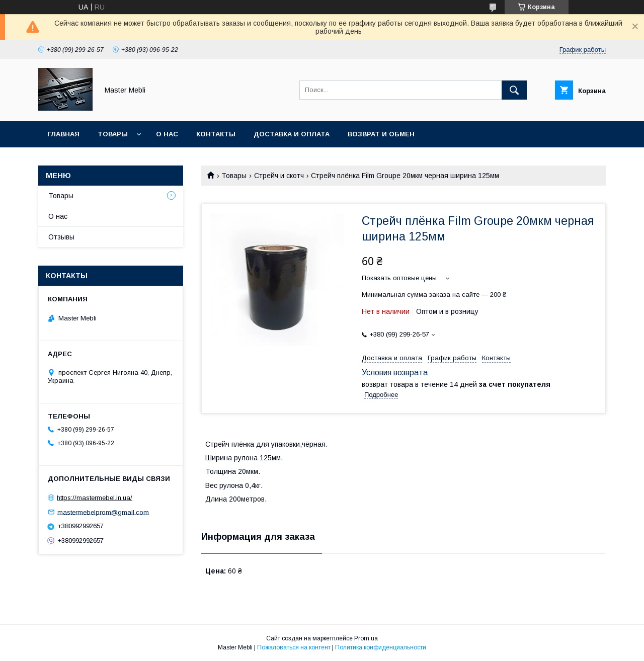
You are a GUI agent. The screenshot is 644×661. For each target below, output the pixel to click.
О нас (167, 134)
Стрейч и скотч (279, 176)
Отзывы (61, 237)
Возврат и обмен (381, 134)
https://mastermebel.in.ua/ (95, 498)
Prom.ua (366, 638)
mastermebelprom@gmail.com (103, 512)
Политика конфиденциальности (381, 647)
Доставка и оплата (292, 134)
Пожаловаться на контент (294, 647)
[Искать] (514, 90)
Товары (113, 134)
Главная (63, 134)
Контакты (216, 134)
